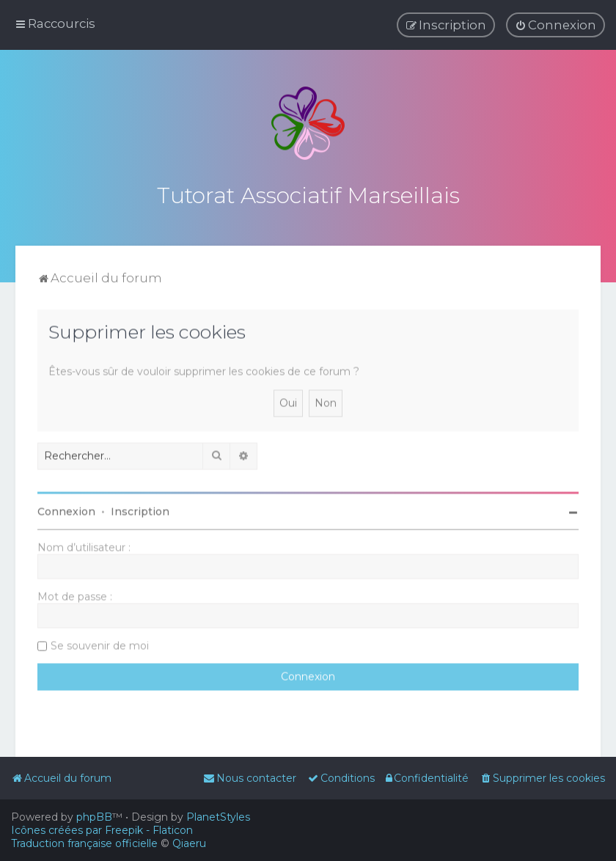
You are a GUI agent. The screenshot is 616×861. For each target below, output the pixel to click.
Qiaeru (189, 843)
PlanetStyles (218, 817)
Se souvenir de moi (100, 644)
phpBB (94, 817)
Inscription (140, 510)
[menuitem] (555, 25)
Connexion (66, 510)
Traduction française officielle (84, 843)
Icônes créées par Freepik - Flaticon (102, 830)
